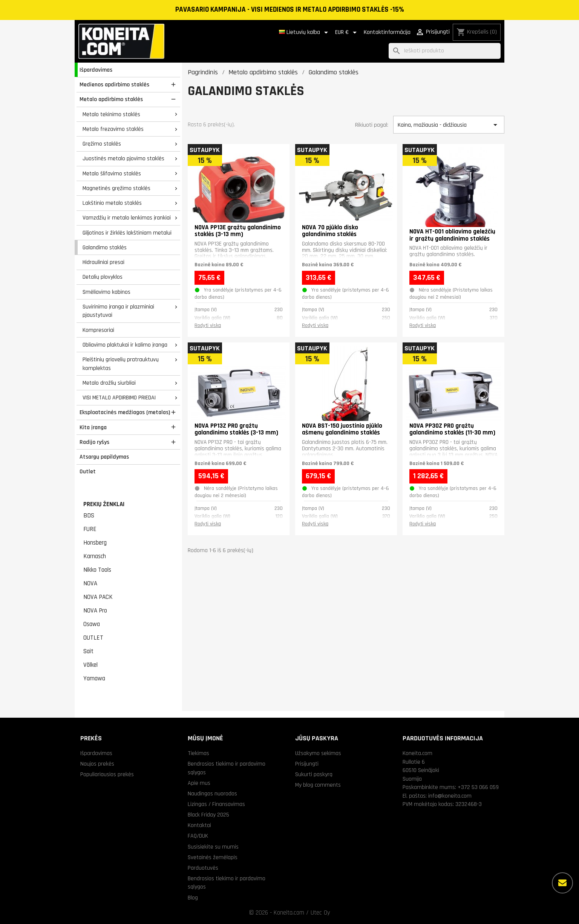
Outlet (88, 471)
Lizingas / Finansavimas (216, 804)
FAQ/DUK (198, 836)
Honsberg (95, 543)
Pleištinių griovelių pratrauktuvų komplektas (121, 364)
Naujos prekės (97, 764)
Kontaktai (199, 825)
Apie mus (199, 783)
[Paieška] (445, 51)
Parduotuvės (203, 868)
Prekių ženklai (104, 504)
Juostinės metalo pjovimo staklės (123, 158)
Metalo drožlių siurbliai (109, 383)
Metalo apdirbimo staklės (111, 99)
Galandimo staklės (105, 247)
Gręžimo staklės (102, 144)
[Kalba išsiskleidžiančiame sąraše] (305, 32)
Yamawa (94, 678)
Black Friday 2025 (208, 815)
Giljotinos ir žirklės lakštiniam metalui (127, 233)
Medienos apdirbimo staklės (114, 84)
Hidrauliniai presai (103, 262)
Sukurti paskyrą (314, 774)
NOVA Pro (95, 611)
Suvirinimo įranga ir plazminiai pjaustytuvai (118, 311)
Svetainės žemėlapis (213, 857)
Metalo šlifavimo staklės (112, 173)
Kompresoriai (98, 330)
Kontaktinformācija (387, 32)
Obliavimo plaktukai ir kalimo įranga (125, 345)
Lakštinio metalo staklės (112, 203)
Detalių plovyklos (103, 277)
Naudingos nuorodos (212, 794)
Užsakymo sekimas (318, 753)
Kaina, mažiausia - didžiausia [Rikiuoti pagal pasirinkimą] (449, 125)
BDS (89, 516)
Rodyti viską (208, 325)
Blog (193, 898)
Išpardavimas (96, 70)
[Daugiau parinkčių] (562, 883)
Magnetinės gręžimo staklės (116, 188)
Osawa (92, 624)
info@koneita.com (450, 796)
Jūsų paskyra (317, 738)
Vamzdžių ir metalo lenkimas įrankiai (127, 218)
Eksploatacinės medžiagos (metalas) (125, 412)
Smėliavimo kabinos (106, 292)
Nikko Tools (97, 570)
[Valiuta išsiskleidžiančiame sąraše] (347, 32)
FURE (90, 529)
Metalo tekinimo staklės (111, 114)
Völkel (90, 665)
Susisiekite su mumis (213, 847)
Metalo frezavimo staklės (113, 129)
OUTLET (93, 638)
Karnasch (95, 556)
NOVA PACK (98, 597)
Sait (88, 651)
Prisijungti (307, 764)
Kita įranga (93, 427)
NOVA (90, 583)
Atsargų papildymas (104, 457)
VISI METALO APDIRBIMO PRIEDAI (119, 398)
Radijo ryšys (94, 442)
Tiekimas (198, 753)
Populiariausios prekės (107, 774)
